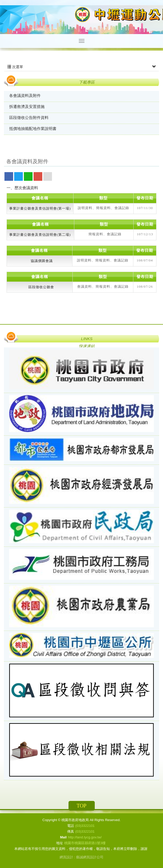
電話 (71, 826)
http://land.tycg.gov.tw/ (85, 837)
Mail (63, 837)
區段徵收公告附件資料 (29, 118)
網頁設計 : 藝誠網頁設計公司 (81, 857)
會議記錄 (122, 208)
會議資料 (85, 286)
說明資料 (85, 208)
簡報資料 (103, 208)
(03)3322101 (85, 826)
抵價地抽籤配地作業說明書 (33, 129)
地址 (60, 843)
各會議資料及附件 (25, 95)
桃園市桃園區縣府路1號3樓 (85, 843)
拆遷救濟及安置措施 (27, 107)
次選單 (81, 67)
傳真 (71, 831)
